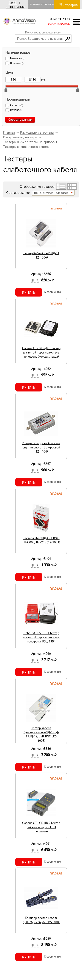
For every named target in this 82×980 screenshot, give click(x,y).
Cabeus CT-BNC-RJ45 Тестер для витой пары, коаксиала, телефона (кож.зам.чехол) (41, 352)
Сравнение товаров (42, 5)
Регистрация (15, 7)
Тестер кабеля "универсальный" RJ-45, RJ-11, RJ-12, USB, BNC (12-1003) (41, 734)
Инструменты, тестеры (20, 137)
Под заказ (56, 208)
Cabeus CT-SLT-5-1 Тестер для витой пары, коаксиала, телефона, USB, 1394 (41, 637)
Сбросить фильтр (20, 120)
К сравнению (53, 292)
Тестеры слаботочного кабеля (26, 147)
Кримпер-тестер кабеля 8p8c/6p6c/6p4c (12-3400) (41, 920)
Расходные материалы (37, 132)
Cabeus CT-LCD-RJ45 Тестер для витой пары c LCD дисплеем (41, 827)
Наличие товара (18, 52)
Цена (35, 280)
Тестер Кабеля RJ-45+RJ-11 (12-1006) (41, 255)
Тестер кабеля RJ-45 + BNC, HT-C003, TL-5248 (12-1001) (41, 540)
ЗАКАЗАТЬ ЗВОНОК (59, 24)
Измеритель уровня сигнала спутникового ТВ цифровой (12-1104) (41, 447)
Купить (29, 292)
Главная (9, 132)
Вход (12, 3)
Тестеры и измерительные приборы (30, 142)
